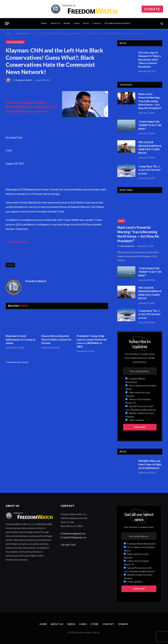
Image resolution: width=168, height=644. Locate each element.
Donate (152, 9)
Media (67, 23)
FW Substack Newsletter (118, 23)
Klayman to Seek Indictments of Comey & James (21, 339)
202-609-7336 (68, 545)
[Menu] (7, 24)
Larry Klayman (127, 246)
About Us (55, 23)
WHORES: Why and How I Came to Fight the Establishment (150, 464)
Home (44, 23)
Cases (77, 23)
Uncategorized (15, 42)
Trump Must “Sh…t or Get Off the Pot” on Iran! (150, 170)
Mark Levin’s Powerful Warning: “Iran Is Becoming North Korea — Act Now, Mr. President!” (150, 101)
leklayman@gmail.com (74, 533)
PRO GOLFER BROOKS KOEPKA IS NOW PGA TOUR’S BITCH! (150, 147)
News (121, 221)
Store (86, 23)
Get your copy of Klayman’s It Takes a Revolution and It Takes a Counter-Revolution (150, 60)
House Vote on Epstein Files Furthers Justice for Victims (56, 339)
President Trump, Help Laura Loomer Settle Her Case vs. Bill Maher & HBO (92, 341)
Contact (97, 23)
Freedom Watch (24, 80)
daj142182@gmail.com (75, 537)
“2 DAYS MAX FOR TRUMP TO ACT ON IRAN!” (150, 125)
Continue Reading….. (18, 242)
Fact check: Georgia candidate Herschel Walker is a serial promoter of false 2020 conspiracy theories (32, 107)
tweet (10, 265)
